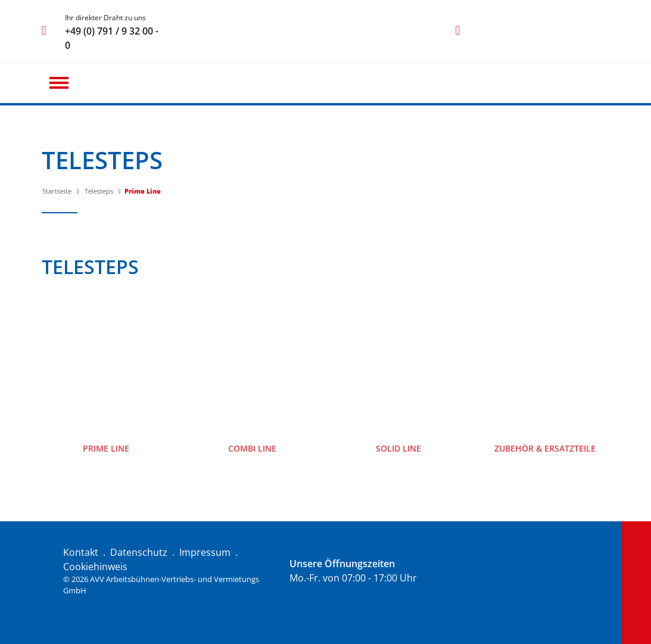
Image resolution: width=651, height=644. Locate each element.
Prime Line (143, 191)
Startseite (57, 191)
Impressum (205, 552)
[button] (59, 83)
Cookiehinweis (95, 567)
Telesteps (99, 191)
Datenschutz (139, 552)
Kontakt (81, 552)
